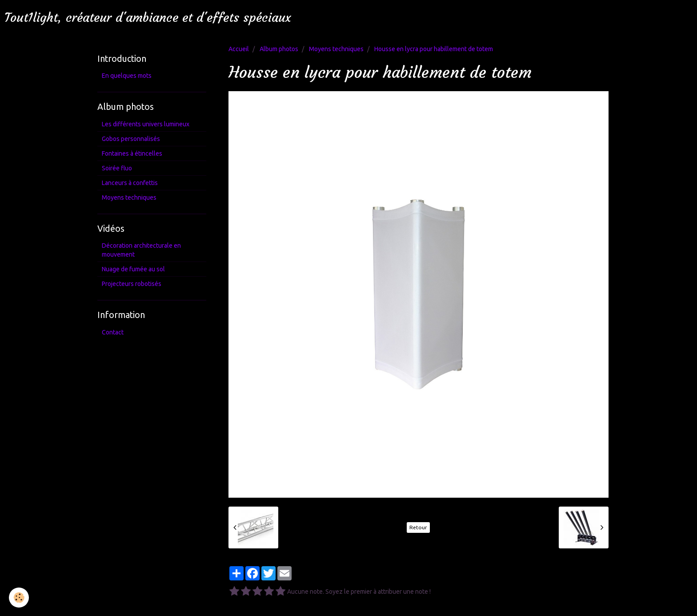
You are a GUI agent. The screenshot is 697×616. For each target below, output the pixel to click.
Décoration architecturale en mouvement (141, 250)
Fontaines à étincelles (132, 153)
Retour (418, 527)
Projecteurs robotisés (132, 284)
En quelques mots (127, 76)
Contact (113, 332)
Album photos (279, 49)
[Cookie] (19, 598)
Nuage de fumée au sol (133, 269)
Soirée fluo (117, 168)
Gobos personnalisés (131, 139)
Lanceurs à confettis (130, 183)
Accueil (239, 49)
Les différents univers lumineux (146, 124)
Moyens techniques (336, 49)
